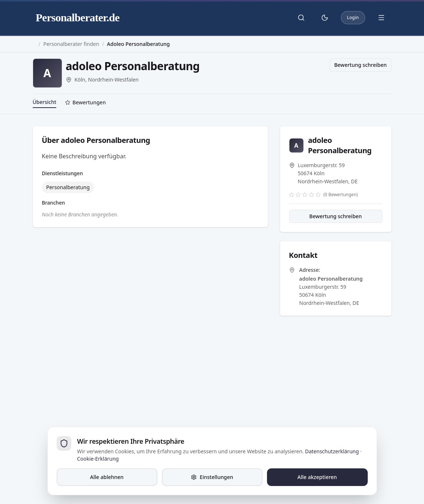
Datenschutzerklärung (332, 451)
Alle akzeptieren (317, 477)
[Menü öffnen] (381, 18)
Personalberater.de (78, 17)
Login (353, 17)
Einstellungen (212, 477)
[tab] (85, 103)
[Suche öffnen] (301, 18)
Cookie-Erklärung (98, 459)
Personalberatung (68, 187)
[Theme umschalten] (325, 18)
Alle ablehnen (107, 477)
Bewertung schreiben (361, 65)
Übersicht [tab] (45, 102)
